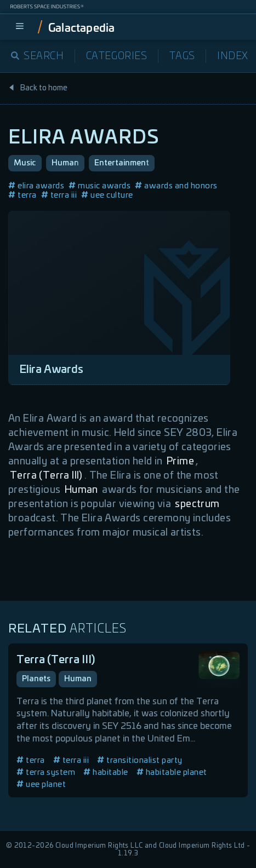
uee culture (107, 195)
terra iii (59, 195)
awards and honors (176, 186)
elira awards (36, 186)
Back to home (38, 88)
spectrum (197, 504)
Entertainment (122, 163)
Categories (117, 56)
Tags (182, 56)
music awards (99, 186)
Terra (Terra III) (46, 476)
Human (65, 163)
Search (38, 56)
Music (25, 163)
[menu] (20, 27)
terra (22, 195)
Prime (180, 462)
